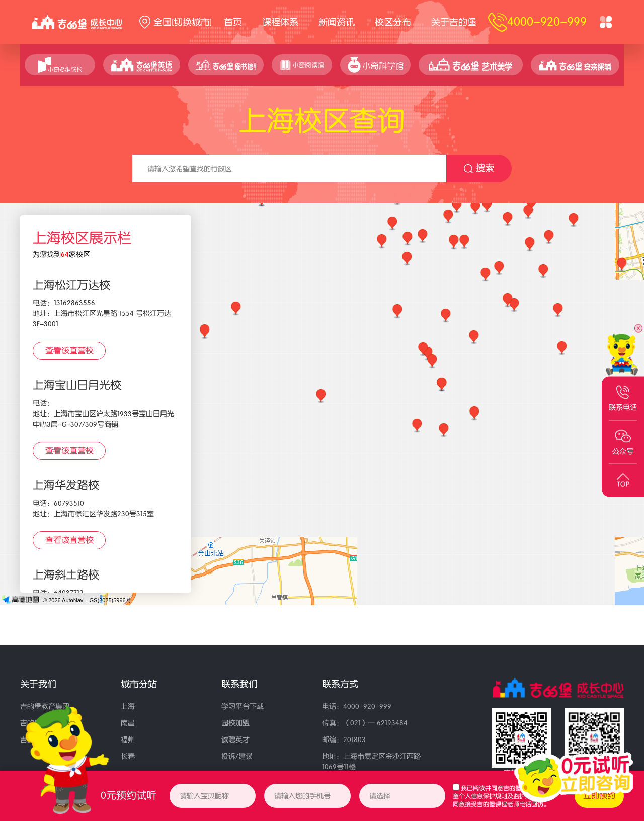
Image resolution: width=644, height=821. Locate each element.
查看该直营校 (69, 351)
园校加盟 (235, 723)
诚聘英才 (235, 740)
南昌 (128, 723)
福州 (128, 740)
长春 (128, 756)
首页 (233, 22)
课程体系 (280, 22)
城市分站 (139, 684)
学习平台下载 (243, 707)
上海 (128, 707)
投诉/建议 (237, 756)
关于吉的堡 (454, 22)
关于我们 (38, 684)
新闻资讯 (337, 22)
